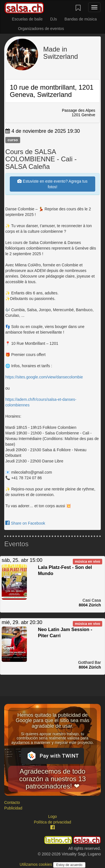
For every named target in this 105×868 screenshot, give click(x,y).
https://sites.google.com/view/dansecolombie (44, 377)
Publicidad (13, 808)
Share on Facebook (25, 523)
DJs (53, 19)
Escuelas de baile (27, 19)
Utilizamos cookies (36, 864)
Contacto (12, 802)
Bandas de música (81, 19)
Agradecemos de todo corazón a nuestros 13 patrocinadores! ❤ (53, 779)
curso (13, 140)
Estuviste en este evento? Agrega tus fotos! (52, 184)
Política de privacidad (53, 822)
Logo (53, 816)
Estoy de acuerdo (69, 865)
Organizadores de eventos (41, 29)
